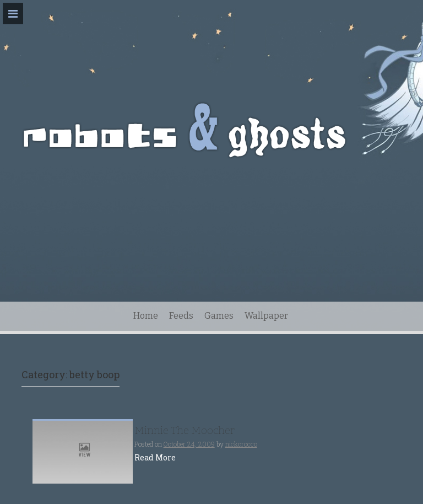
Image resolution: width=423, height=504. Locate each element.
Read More (155, 457)
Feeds (181, 316)
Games (219, 316)
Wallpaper (266, 316)
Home (146, 316)
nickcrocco (241, 444)
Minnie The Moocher (185, 430)
